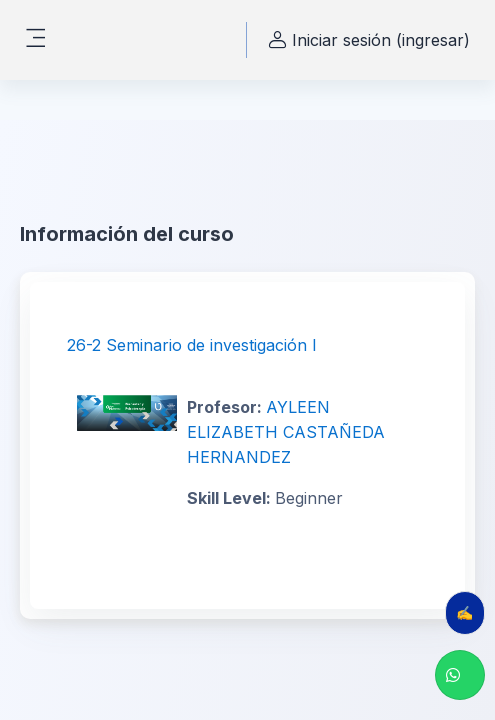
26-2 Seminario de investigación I (192, 345)
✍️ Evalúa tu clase (470, 612)
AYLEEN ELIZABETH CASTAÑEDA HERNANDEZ (286, 432)
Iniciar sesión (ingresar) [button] (366, 40)
